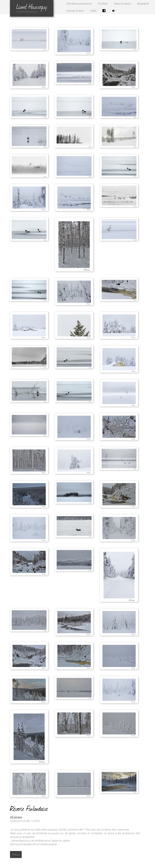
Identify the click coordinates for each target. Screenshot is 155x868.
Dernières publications (79, 3)
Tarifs (93, 11)
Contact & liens (75, 11)
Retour (16, 855)
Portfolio (103, 3)
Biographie (143, 3)
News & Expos (122, 3)
